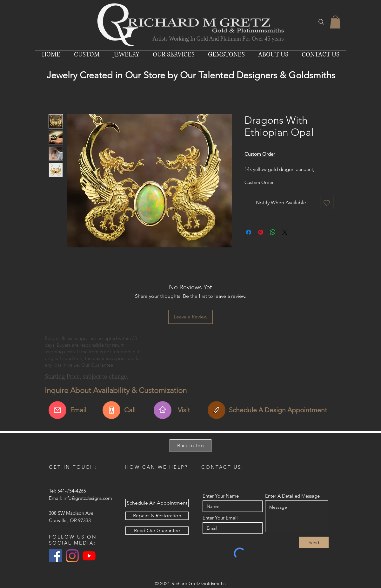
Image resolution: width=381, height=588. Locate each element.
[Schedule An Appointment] (217, 410)
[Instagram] (72, 556)
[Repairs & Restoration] (157, 516)
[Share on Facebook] (249, 232)
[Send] (314, 542)
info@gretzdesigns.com (88, 498)
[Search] (321, 22)
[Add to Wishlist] (327, 203)
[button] (335, 22)
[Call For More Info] (111, 410)
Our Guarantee (97, 365)
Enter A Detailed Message (292, 496)
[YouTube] (89, 556)
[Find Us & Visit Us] (163, 410)
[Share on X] (285, 232)
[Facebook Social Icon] (55, 556)
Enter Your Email (220, 518)
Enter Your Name (221, 496)
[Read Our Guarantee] (157, 531)
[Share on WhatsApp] (273, 232)
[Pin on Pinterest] (261, 232)
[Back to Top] (190, 446)
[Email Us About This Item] (57, 410)
